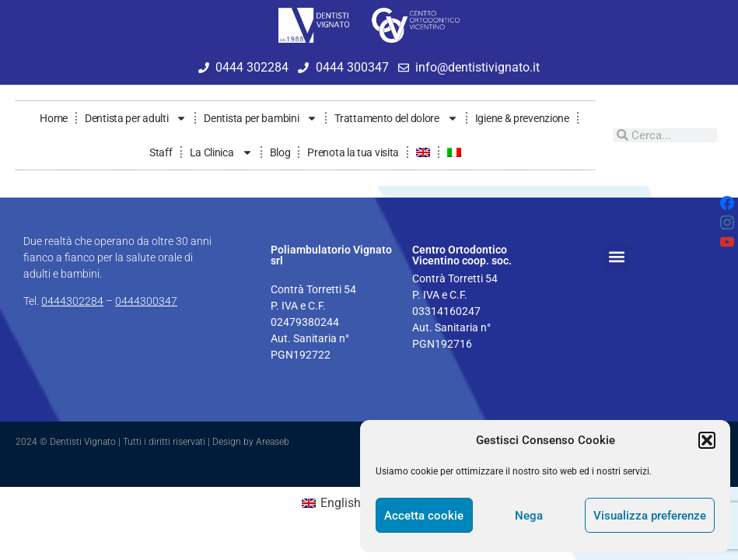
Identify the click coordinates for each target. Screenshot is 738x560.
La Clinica (221, 152)
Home (54, 118)
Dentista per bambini (261, 118)
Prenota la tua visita (353, 152)
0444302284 (72, 301)
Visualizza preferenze (650, 516)
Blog (280, 152)
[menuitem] (423, 152)
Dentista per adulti (136, 118)
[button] (707, 440)
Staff (161, 152)
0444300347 (146, 301)
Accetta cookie (424, 516)
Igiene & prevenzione (522, 118)
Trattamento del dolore (396, 118)
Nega (529, 516)
